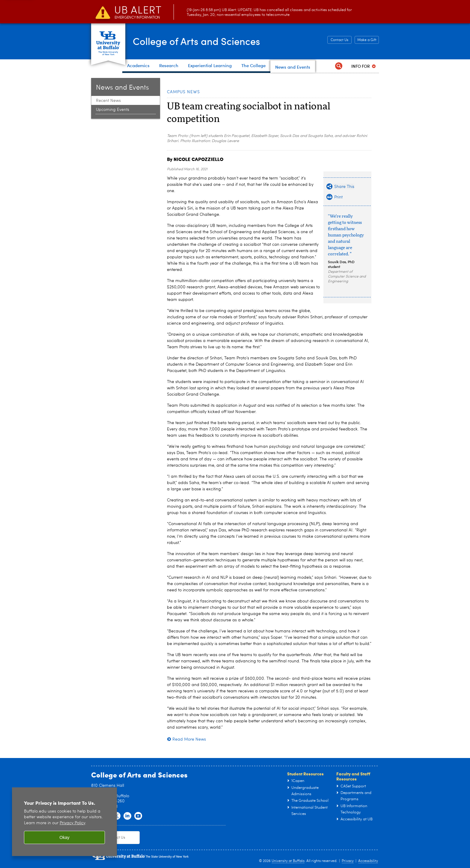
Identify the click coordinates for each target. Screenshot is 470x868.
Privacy (348, 861)
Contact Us (339, 40)
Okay (64, 837)
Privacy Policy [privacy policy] (72, 823)
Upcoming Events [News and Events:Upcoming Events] (113, 110)
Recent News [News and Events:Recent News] (108, 101)
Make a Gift (367, 40)
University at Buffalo (288, 861)
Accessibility (368, 861)
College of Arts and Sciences (205, 41)
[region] (64, 822)
